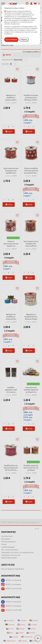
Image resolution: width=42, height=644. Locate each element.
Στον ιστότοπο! (11, 40)
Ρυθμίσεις (24, 40)
